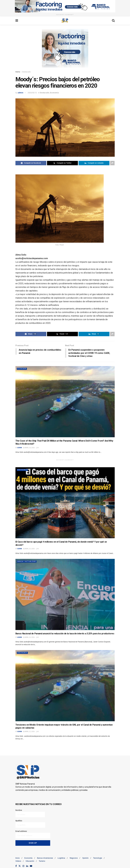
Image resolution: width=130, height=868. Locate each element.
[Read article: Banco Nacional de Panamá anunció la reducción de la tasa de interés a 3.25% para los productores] (65, 595)
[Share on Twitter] (62, 163)
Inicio (18, 858)
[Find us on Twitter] (20, 866)
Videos (18, 861)
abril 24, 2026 (29, 637)
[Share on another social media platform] (112, 163)
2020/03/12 (32, 93)
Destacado (26, 72)
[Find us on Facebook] (16, 866)
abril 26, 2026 (29, 448)
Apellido (30, 824)
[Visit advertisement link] (65, 6)
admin (21, 93)
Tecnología (98, 858)
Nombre (30, 813)
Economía (54, 93)
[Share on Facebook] (31, 163)
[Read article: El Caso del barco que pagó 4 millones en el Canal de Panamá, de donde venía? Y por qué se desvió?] (65, 503)
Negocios (74, 858)
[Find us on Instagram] (23, 866)
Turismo (42, 861)
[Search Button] (113, 21)
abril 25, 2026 (29, 549)
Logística (61, 858)
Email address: (33, 834)
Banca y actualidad (27, 562)
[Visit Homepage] (65, 21)
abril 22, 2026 (29, 732)
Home (18, 72)
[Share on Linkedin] (94, 163)
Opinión (85, 858)
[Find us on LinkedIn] (27, 866)
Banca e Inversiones (45, 858)
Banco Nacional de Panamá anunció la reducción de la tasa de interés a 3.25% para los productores (65, 634)
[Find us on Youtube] (31, 866)
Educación (30, 861)
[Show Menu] (17, 21)
